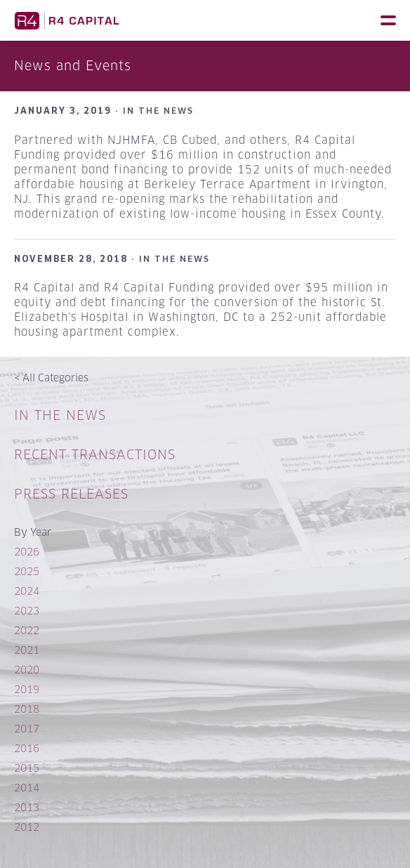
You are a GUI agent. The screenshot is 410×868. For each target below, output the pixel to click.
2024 (27, 591)
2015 (27, 768)
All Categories (51, 377)
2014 (27, 788)
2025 (27, 571)
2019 (27, 689)
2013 (27, 807)
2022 (27, 630)
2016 (27, 748)
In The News (60, 415)
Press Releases (71, 494)
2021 (27, 650)
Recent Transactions (95, 455)
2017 (27, 729)
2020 (27, 670)
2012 (27, 827)
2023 (27, 611)
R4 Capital (67, 20)
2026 (27, 552)
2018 (27, 709)
